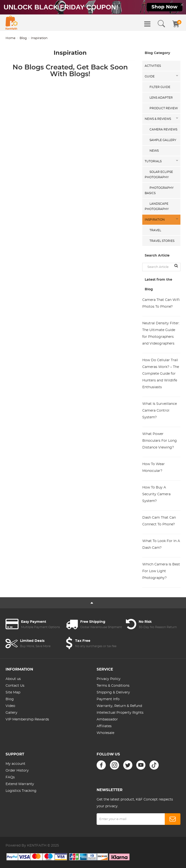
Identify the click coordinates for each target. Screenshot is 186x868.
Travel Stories (162, 241)
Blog (23, 38)
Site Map (13, 692)
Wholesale (105, 733)
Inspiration (155, 220)
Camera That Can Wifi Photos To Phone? (161, 303)
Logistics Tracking (21, 791)
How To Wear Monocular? (154, 468)
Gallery (11, 713)
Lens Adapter (161, 98)
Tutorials (153, 161)
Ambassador (107, 719)
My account (15, 764)
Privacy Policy (109, 679)
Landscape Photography (157, 206)
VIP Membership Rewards (27, 719)
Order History (17, 771)
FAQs (10, 777)
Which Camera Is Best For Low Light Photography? (161, 571)
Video (10, 706)
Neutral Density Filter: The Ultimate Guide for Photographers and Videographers (161, 333)
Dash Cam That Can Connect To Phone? (159, 521)
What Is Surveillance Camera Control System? (160, 411)
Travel (155, 230)
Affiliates (104, 726)
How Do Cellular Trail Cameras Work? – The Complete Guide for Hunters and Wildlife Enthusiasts (161, 374)
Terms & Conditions (113, 686)
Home (11, 38)
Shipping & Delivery (113, 692)
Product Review (164, 108)
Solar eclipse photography (159, 175)
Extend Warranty (20, 784)
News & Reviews (158, 119)
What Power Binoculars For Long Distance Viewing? (160, 441)
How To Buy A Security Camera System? (156, 494)
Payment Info (108, 699)
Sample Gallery (163, 140)
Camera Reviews (163, 129)
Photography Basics (159, 190)
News (154, 151)
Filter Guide (160, 87)
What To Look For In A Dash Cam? (161, 544)
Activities (153, 66)
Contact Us (15, 686)
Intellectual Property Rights (120, 713)
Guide (150, 76)
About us (13, 679)
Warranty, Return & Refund (119, 706)
